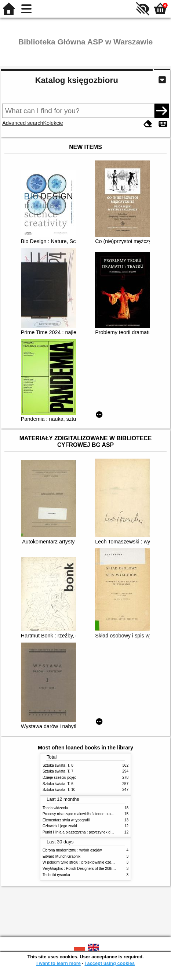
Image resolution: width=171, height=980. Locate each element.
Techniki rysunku (56, 875)
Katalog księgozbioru (76, 80)
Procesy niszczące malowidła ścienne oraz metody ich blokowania (97, 814)
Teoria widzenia (55, 808)
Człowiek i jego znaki (60, 826)
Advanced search (23, 123)
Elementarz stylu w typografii (66, 820)
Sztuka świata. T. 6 (58, 784)
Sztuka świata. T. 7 (58, 771)
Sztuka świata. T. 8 (58, 765)
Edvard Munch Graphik (61, 856)
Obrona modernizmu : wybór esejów (72, 850)
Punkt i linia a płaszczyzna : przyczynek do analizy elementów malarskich (103, 832)
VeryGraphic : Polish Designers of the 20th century (84, 869)
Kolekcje (53, 123)
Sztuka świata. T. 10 (59, 790)
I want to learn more (59, 963)
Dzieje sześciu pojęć (59, 778)
